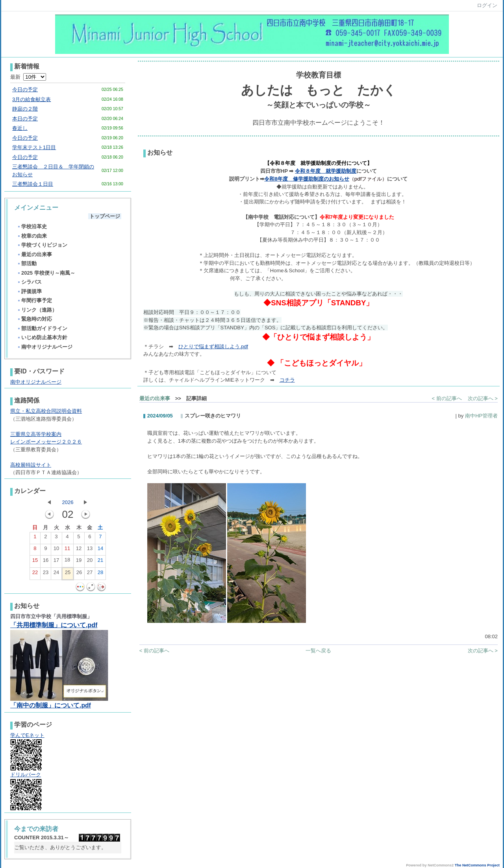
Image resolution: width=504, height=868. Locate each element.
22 (35, 574)
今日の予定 (25, 90)
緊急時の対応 (34, 319)
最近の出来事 (34, 254)
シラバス (29, 282)
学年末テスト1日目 (34, 147)
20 (90, 562)
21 (100, 562)
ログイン (487, 5)
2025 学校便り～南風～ (46, 273)
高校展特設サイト (31, 465)
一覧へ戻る (318, 651)
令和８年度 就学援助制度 (326, 171)
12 (79, 550)
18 (67, 561)
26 (79, 574)
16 (46, 562)
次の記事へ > (483, 398)
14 (100, 550)
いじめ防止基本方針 (42, 337)
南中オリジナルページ (45, 347)
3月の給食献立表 (31, 99)
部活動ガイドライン (42, 328)
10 (56, 550)
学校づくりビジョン (42, 245)
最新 (28, 77)
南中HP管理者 (481, 416)
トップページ (105, 216)
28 (100, 574)
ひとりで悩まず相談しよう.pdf (213, 346)
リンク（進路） (37, 310)
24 (56, 574)
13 (90, 550)
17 (56, 562)
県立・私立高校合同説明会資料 (46, 411)
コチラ (287, 380)
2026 (68, 502)
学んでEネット (27, 735)
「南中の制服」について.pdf (51, 705)
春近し (20, 128)
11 (67, 550)
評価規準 (29, 291)
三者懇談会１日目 (33, 184)
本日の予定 (25, 119)
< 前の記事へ (447, 398)
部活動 (27, 263)
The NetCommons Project (477, 865)
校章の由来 (32, 236)
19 (79, 562)
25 (68, 574)
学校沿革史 (32, 226)
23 (46, 574)
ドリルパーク (26, 775)
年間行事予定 (34, 300)
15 (35, 562)
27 (90, 574)
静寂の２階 (25, 109)
